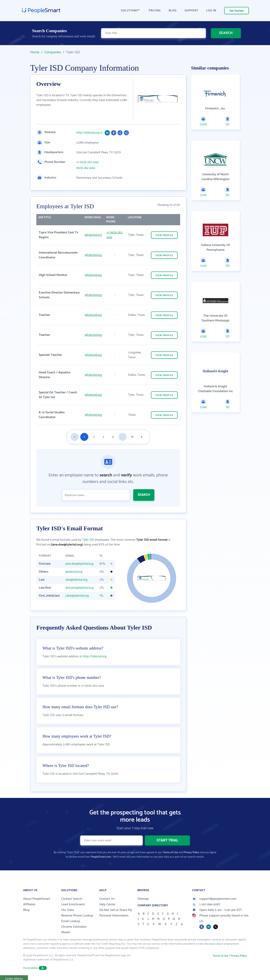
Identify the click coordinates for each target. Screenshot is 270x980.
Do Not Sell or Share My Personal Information (116, 913)
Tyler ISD (88, 540)
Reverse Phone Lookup (77, 916)
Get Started (237, 11)
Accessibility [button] (35, 968)
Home (35, 52)
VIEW (164, 235)
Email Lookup (71, 921)
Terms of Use (170, 853)
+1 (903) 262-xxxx (87, 162)
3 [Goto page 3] (103, 437)
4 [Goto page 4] (113, 437)
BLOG (173, 11)
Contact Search (72, 899)
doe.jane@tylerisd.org (79, 588)
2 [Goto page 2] (94, 437)
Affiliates (29, 904)
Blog (26, 910)
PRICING (155, 11)
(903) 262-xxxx (86, 168)
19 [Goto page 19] (132, 437)
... (123, 437)
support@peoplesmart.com (214, 899)
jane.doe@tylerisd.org (79, 564)
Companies (53, 52)
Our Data (68, 910)
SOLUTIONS (130, 11)
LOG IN (211, 11)
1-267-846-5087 (206, 904)
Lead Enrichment (73, 904)
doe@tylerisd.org (76, 580)
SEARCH (226, 33)
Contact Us (107, 899)
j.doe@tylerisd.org (77, 596)
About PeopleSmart (37, 899)
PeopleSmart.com (101, 857)
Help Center (107, 904)
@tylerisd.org (93, 235)
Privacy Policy (191, 853)
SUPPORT (191, 11)
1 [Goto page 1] (84, 437)
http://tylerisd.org (88, 133)
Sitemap (143, 899)
